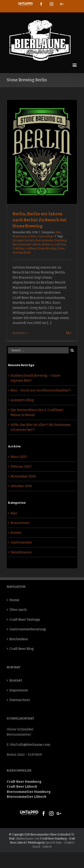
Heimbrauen (21, 552)
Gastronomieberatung (28, 629)
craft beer (60, 244)
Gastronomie (46, 236)
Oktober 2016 (21, 486)
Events (32, 236)
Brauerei (47, 244)
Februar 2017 (21, 466)
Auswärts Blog (22, 400)
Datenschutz (20, 700)
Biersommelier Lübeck (27, 244)
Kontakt (16, 680)
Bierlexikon (19, 639)
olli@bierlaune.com (34, 745)
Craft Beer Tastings (25, 620)
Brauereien (20, 236)
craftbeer (31, 248)
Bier (58, 232)
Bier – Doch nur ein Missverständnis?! (41, 390)
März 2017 (19, 457)
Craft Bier (18, 248)
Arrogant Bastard (23, 240)
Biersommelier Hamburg (51, 240)
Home (14, 600)
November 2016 (23, 476)
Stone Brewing (47, 248)
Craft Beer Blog (22, 649)
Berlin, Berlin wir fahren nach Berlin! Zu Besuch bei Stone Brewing (40, 220)
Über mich (18, 610)
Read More (19, 333)
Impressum (19, 690)
